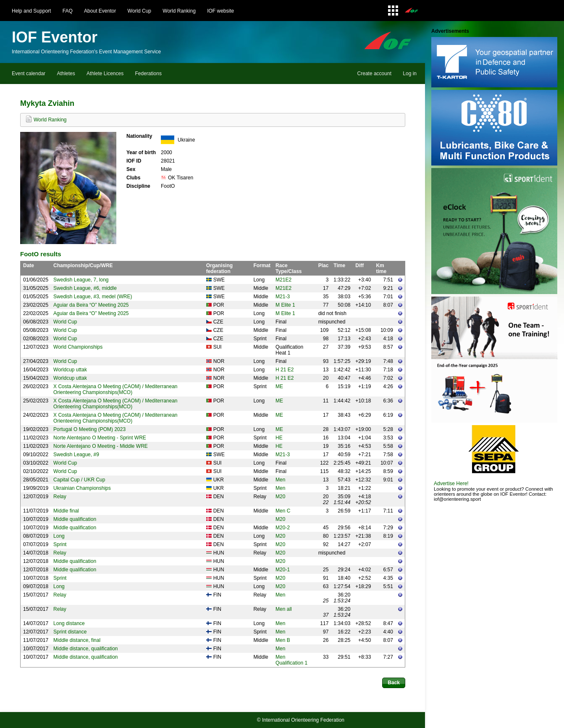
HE (279, 438)
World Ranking (179, 11)
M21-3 (283, 297)
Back (394, 683)
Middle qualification (75, 519)
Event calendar (29, 74)
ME (279, 386)
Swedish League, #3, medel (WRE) (93, 297)
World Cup (139, 11)
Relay (60, 497)
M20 (280, 497)
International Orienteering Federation (303, 720)
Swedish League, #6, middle (85, 288)
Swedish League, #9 (76, 455)
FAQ (68, 11)
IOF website (220, 11)
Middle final (66, 511)
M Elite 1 (285, 305)
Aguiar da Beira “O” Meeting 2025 (91, 305)
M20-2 (283, 528)
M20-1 (283, 570)
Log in (410, 74)
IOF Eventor (55, 37)
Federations (148, 74)
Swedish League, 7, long (81, 280)
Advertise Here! (451, 484)
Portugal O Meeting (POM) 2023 (89, 429)
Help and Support (31, 11)
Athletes (66, 74)
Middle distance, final (77, 640)
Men (280, 480)
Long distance (69, 623)
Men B (283, 640)
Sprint (60, 544)
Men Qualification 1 (291, 660)
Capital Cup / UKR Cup (79, 480)
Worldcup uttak (70, 370)
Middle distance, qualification (85, 649)
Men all (284, 609)
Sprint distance (70, 632)
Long (59, 536)
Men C (283, 511)
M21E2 (283, 280)
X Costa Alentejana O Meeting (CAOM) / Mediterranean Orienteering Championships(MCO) (115, 389)
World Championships (78, 347)
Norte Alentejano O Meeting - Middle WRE (101, 446)
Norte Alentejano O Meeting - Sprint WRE (100, 438)
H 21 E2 (285, 370)
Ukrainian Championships (82, 488)
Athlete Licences (105, 74)
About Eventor (100, 11)
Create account (374, 74)
